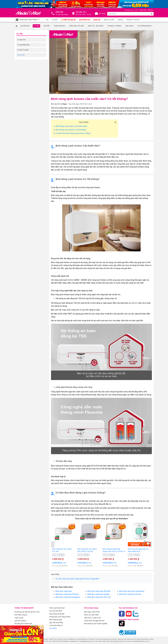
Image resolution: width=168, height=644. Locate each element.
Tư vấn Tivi (21, 40)
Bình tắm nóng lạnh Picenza (67, 594)
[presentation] (53, 544)
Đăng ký (150, 10)
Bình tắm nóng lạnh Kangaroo (68, 597)
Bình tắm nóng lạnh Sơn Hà (99, 597)
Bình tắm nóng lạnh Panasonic (132, 591)
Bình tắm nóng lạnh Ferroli (130, 594)
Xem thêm (53, 627)
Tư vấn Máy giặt (23, 55)
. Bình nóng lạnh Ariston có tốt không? (70, 130)
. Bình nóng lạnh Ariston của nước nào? (71, 126)
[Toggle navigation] (28, 20)
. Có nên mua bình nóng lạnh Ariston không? (72, 133)
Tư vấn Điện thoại (24, 65)
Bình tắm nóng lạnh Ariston (98, 594)
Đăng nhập (143, 10)
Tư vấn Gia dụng (24, 60)
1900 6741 (88, 617)
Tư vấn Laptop (23, 70)
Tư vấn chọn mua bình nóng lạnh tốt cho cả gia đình (77, 579)
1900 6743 (97, 617)
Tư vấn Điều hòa (23, 45)
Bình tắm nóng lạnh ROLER (99, 591)
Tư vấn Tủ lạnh (23, 50)
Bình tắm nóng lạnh (64, 591)
